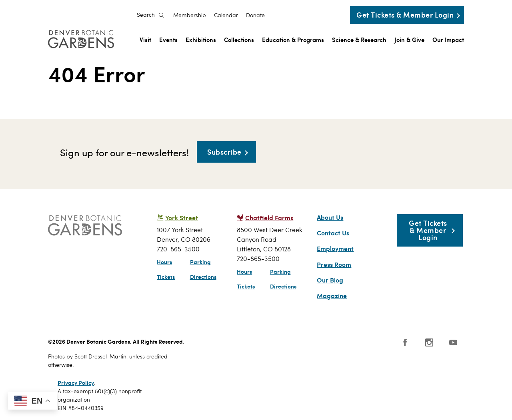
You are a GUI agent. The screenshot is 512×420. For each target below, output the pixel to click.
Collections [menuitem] (239, 39)
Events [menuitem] (168, 39)
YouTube (453, 342)
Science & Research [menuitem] (359, 39)
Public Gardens (282, 344)
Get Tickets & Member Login (405, 15)
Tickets (166, 277)
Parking (200, 262)
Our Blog (330, 280)
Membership (190, 15)
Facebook (405, 342)
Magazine (332, 296)
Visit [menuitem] (145, 39)
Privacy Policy (76, 382)
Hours (164, 262)
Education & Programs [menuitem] (293, 39)
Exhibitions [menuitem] (201, 39)
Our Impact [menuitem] (448, 39)
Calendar (226, 15)
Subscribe (224, 152)
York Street (182, 218)
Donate (255, 15)
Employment (335, 249)
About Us (330, 217)
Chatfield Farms (269, 218)
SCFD (209, 344)
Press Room (334, 265)
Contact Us (333, 233)
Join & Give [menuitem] (409, 39)
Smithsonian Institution (318, 346)
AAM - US (244, 344)
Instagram (429, 342)
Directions (203, 277)
